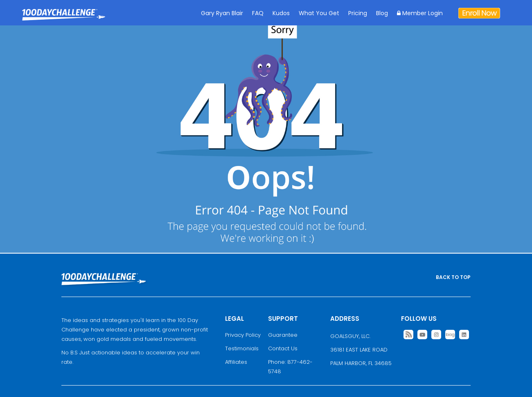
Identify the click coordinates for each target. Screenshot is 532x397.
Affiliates (236, 362)
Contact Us (283, 348)
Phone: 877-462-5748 (290, 367)
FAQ (258, 13)
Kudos (281, 13)
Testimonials (242, 348)
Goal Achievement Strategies (64, 21)
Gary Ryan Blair (222, 13)
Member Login (420, 13)
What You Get (319, 13)
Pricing (358, 13)
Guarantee (283, 335)
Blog (382, 13)
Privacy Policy (243, 335)
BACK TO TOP (453, 277)
